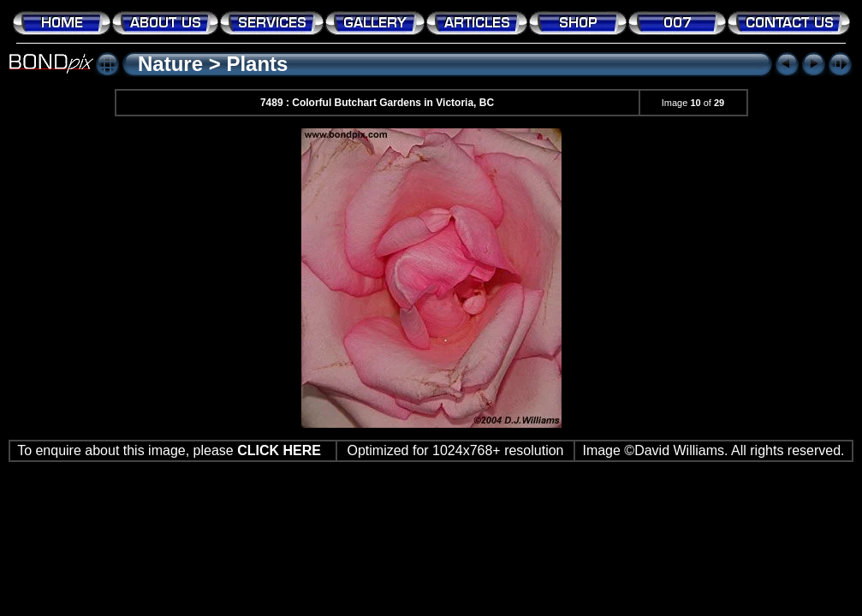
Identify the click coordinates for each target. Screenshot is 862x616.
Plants (257, 64)
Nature (170, 64)
